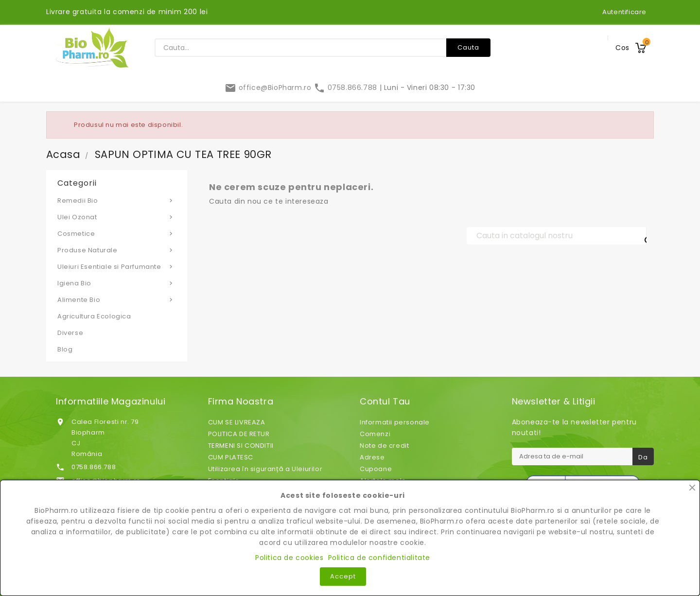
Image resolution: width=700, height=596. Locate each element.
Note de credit (384, 446)
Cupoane (376, 469)
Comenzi (375, 434)
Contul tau (385, 402)
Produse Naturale (117, 250)
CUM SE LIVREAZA (237, 422)
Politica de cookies (289, 558)
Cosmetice (117, 233)
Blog (65, 349)
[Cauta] (557, 236)
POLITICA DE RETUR (239, 434)
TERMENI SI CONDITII (241, 446)
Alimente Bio (117, 299)
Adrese (372, 457)
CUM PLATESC (231, 457)
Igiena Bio (117, 283)
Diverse (70, 333)
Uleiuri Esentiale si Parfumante (117, 266)
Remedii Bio (117, 200)
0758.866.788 (346, 88)
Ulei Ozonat (117, 217)
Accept (343, 576)
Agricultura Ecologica (94, 316)
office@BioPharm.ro (269, 88)
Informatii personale (395, 422)
